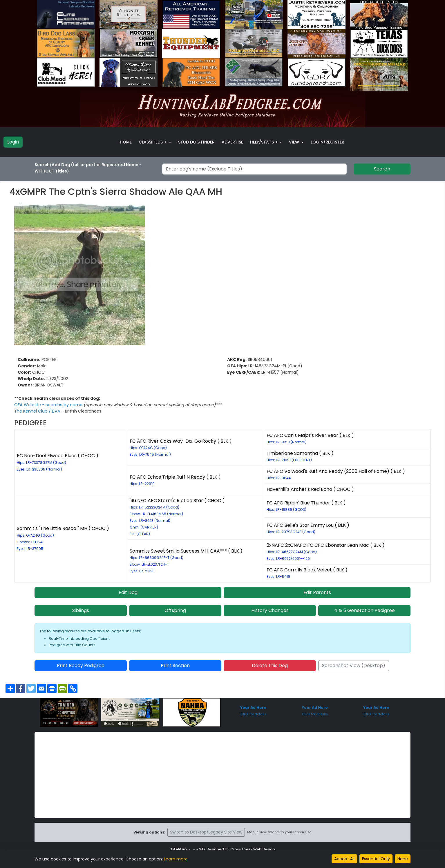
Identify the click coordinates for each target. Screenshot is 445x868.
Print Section (175, 665)
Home (126, 142)
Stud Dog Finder (196, 142)
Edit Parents (317, 592)
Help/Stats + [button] (264, 142)
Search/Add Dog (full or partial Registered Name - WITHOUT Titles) (88, 168)
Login (13, 142)
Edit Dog (128, 592)
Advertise (232, 142)
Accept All (344, 859)
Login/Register (328, 142)
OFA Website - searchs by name (48, 405)
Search (382, 169)
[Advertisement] (223, 775)
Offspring (175, 610)
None (403, 859)
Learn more (176, 859)
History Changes (270, 610)
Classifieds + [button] (153, 142)
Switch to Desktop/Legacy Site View (206, 832)
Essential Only (376, 859)
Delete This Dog (270, 665)
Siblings (81, 610)
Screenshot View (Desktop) (354, 665)
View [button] (295, 142)
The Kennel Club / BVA (37, 411)
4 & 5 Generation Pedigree (364, 610)
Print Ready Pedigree (81, 665)
